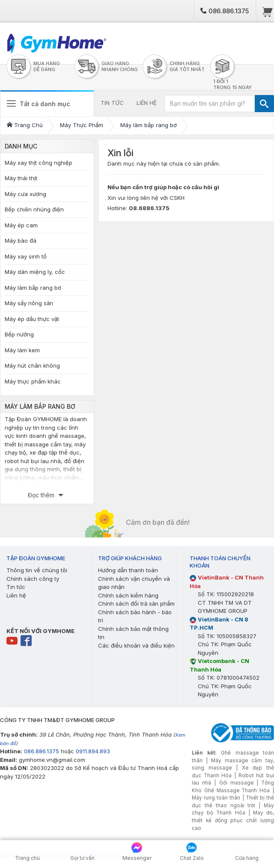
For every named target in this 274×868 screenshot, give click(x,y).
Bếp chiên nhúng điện (34, 209)
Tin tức (16, 587)
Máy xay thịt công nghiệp (39, 163)
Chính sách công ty (33, 579)
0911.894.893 (93, 751)
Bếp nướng (19, 334)
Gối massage (236, 783)
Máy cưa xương (25, 194)
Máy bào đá (21, 241)
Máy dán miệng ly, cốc (35, 272)
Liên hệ (16, 595)
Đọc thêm (42, 495)
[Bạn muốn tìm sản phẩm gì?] (210, 104)
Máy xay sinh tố (26, 256)
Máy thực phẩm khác (33, 381)
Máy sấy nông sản (29, 303)
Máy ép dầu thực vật (32, 319)
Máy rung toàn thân (216, 798)
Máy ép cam (21, 225)
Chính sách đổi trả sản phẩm (136, 603)
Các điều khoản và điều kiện (136, 645)
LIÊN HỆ (147, 103)
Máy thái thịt (21, 178)
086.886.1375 (225, 11)
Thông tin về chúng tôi (37, 570)
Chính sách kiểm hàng (128, 595)
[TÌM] (264, 104)
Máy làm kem (22, 350)
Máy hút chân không (32, 366)
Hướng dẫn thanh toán (128, 570)
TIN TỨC (112, 103)
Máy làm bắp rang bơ (33, 288)
